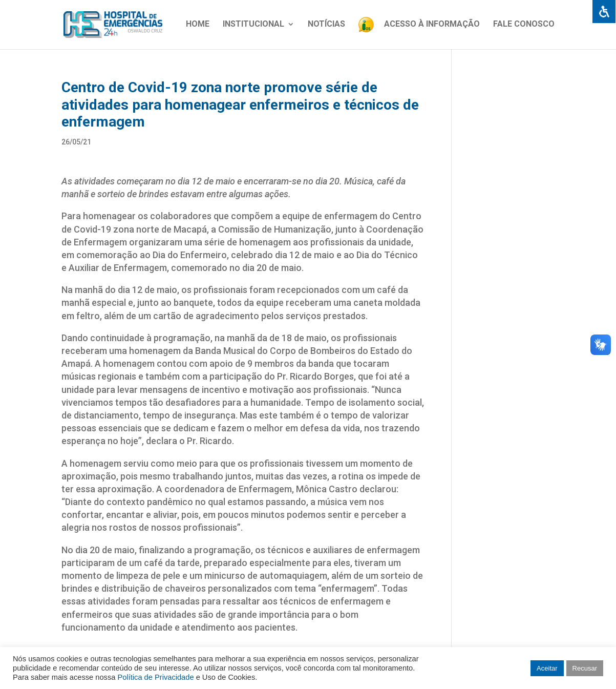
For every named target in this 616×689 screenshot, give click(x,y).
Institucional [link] (253, 25)
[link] (604, 12)
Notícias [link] (326, 25)
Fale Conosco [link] (524, 25)
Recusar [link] (585, 668)
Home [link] (198, 25)
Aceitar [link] (547, 668)
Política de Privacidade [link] (155, 677)
